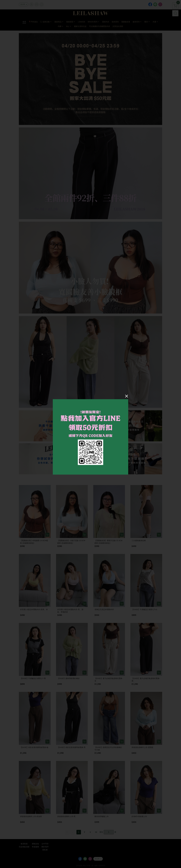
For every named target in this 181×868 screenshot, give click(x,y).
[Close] (127, 396)
